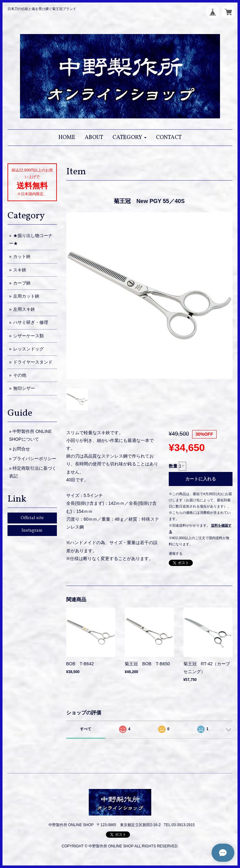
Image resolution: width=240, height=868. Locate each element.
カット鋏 (22, 256)
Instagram (32, 531)
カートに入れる (201, 479)
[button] (130, 138)
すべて (86, 729)
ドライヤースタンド (33, 362)
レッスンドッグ (28, 349)
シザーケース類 (28, 336)
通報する (176, 553)
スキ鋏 (20, 270)
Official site (32, 518)
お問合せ (21, 449)
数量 (173, 466)
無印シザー (24, 388)
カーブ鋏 (22, 283)
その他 (20, 375)
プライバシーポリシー (34, 459)
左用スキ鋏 (24, 309)
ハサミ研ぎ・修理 (31, 322)
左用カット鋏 (26, 296)
